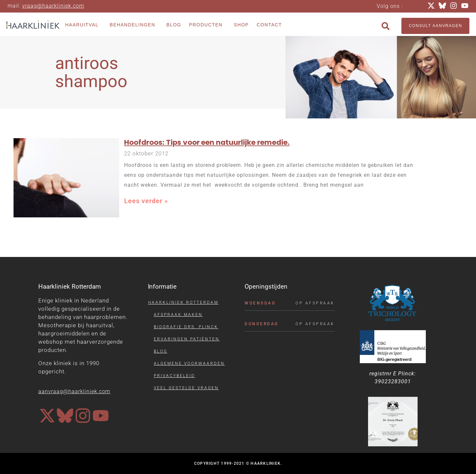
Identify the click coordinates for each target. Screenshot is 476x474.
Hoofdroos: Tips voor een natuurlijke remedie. (207, 142)
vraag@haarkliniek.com (53, 6)
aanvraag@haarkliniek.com (74, 391)
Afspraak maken (178, 315)
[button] (386, 26)
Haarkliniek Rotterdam (183, 302)
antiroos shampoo (91, 72)
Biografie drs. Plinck (186, 327)
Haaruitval (83, 25)
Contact (269, 25)
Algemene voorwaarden (189, 363)
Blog (174, 25)
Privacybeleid (174, 376)
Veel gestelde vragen (186, 388)
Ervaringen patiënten (187, 339)
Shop (241, 25)
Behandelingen (134, 25)
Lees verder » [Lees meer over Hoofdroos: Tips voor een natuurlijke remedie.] (146, 201)
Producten (207, 25)
